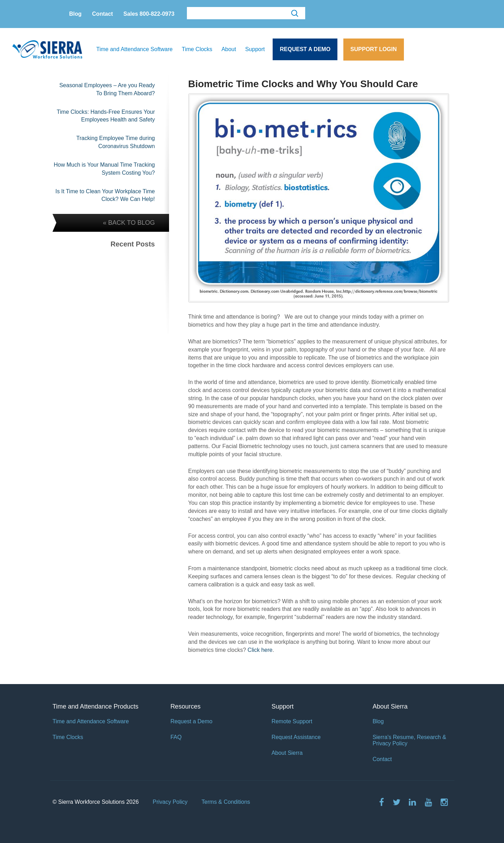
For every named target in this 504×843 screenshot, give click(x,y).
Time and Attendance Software (134, 49)
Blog (76, 14)
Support (255, 49)
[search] (245, 13)
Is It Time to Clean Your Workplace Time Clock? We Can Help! (105, 195)
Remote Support (292, 721)
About (229, 49)
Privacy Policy (170, 802)
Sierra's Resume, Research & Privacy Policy (409, 740)
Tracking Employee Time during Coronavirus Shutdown (115, 142)
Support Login (373, 49)
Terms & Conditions (226, 802)
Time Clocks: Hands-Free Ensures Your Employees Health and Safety (106, 116)
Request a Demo (305, 49)
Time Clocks (197, 49)
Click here (260, 650)
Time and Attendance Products (95, 706)
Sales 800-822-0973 (149, 14)
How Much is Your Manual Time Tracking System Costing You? (104, 169)
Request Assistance (296, 737)
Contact (103, 14)
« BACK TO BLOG (129, 223)
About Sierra (287, 753)
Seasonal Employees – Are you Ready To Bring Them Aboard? (107, 89)
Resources (185, 706)
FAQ (176, 737)
